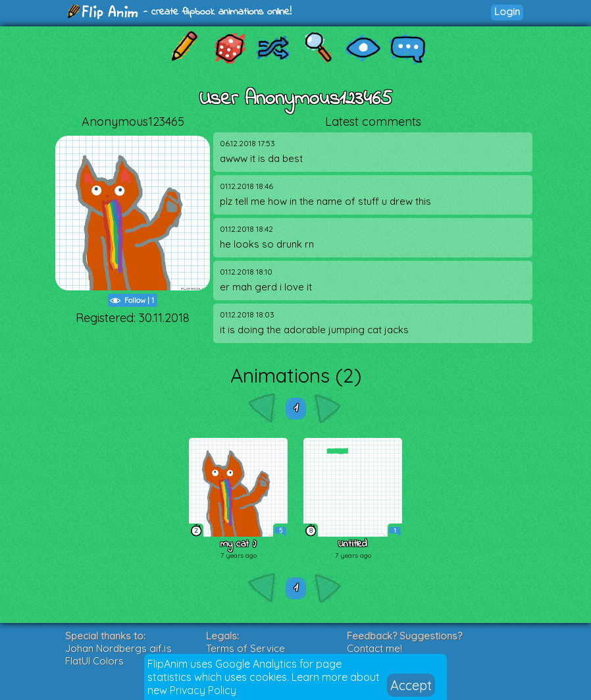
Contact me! (374, 648)
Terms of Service (245, 648)
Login (507, 12)
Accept (411, 685)
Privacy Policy (203, 690)
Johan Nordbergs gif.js (118, 648)
